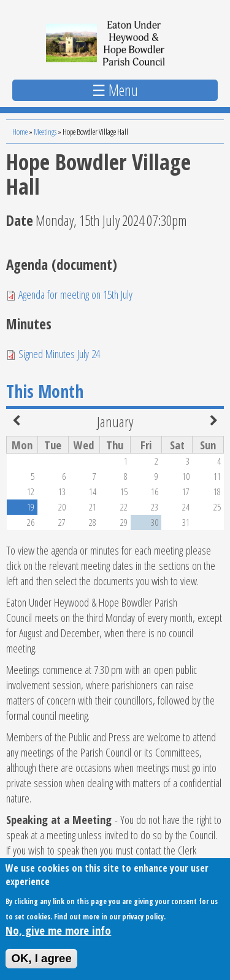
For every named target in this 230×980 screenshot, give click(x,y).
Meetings (45, 132)
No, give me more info (58, 936)
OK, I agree (41, 964)
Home (20, 132)
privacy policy (143, 922)
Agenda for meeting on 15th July (75, 294)
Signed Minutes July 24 (59, 353)
